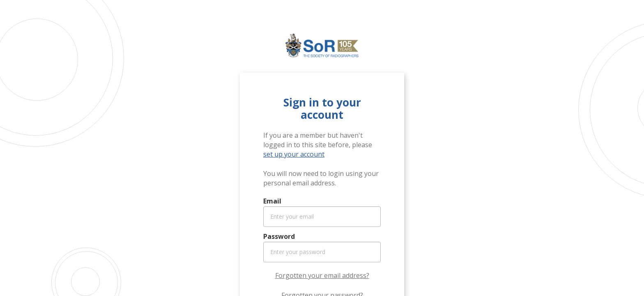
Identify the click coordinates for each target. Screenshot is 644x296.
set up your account (294, 154)
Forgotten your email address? (322, 275)
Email (272, 201)
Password (279, 236)
